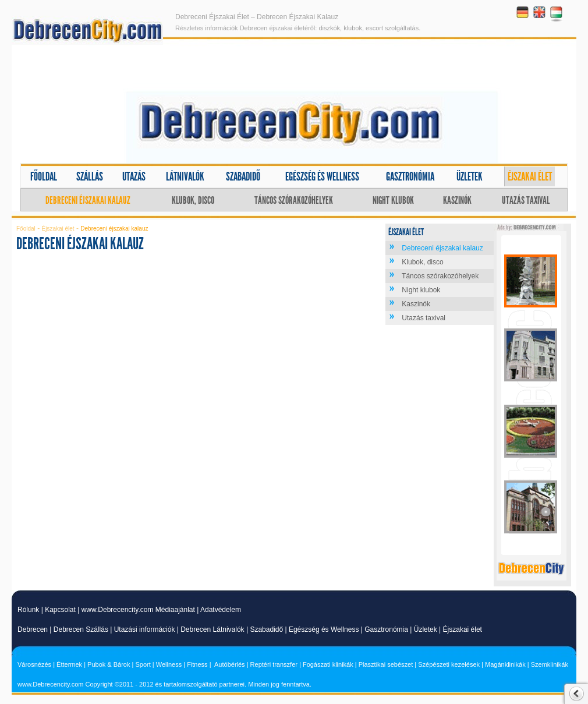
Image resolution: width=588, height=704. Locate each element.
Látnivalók (185, 176)
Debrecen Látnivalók (212, 629)
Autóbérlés (230, 664)
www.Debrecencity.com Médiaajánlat (138, 610)
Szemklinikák (550, 664)
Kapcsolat (60, 610)
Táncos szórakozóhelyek (294, 200)
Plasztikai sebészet (386, 664)
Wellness (169, 664)
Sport (143, 664)
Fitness (197, 664)
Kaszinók (457, 200)
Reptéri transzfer (274, 664)
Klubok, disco (193, 200)
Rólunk (28, 610)
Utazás (134, 176)
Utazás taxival (526, 200)
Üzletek (470, 176)
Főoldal (44, 176)
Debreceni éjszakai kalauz (88, 200)
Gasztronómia (410, 176)
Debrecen (33, 629)
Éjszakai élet (530, 176)
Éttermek (69, 664)
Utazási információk (145, 629)
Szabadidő (243, 176)
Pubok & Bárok (109, 664)
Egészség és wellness (322, 176)
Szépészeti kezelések (449, 664)
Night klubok (393, 200)
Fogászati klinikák (328, 664)
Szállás (90, 176)
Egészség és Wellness (324, 629)
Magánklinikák (505, 664)
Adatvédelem (221, 610)
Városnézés (34, 664)
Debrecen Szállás (81, 629)
